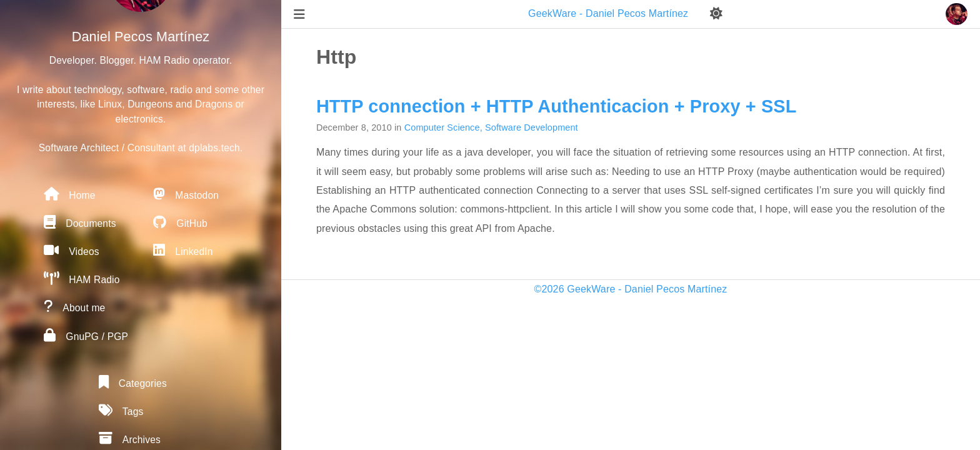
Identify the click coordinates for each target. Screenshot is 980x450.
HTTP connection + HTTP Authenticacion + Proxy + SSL (557, 106)
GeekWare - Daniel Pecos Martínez (610, 13)
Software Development (532, 127)
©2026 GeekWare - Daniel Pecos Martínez (631, 289)
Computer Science (442, 127)
